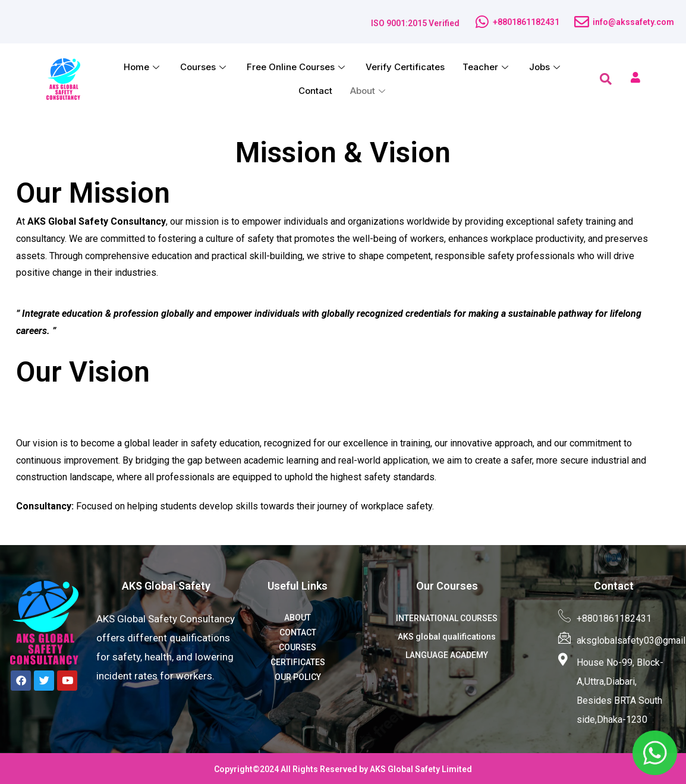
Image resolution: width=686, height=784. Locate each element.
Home (143, 67)
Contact (315, 91)
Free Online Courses (297, 67)
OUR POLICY (298, 677)
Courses (204, 67)
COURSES (298, 647)
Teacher (487, 67)
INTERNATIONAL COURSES (447, 618)
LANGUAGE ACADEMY (447, 655)
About (369, 91)
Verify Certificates (405, 67)
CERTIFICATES (298, 662)
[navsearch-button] (606, 79)
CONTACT (298, 632)
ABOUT (298, 618)
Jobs (546, 67)
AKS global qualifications (447, 637)
